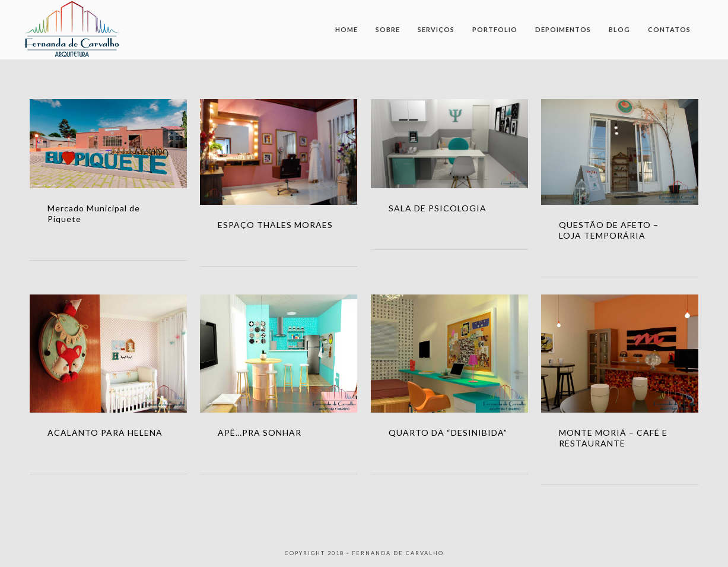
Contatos (669, 29)
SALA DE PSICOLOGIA (438, 208)
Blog (619, 29)
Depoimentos (563, 29)
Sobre (388, 29)
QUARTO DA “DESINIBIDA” (448, 433)
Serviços (436, 29)
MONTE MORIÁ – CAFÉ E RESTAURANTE (613, 438)
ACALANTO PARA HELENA (105, 433)
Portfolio (495, 29)
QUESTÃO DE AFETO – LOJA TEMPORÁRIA (609, 230)
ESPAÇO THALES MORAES (275, 225)
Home (346, 29)
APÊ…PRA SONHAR (260, 433)
